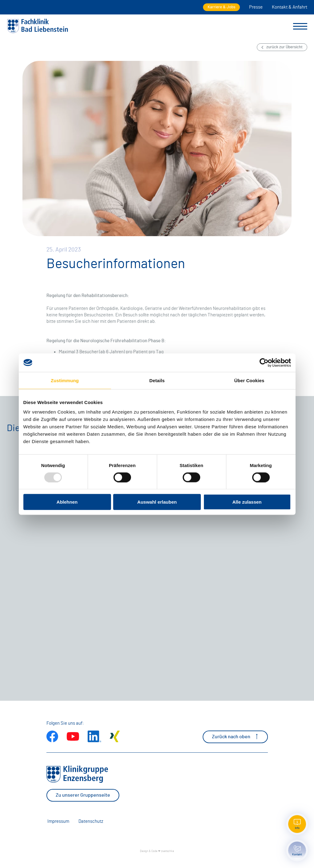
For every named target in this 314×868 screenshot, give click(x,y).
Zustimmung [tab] (65, 380)
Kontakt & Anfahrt (290, 7)
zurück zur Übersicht (282, 47)
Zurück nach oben (235, 737)
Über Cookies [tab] (249, 380)
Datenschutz (91, 821)
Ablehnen (67, 502)
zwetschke (168, 851)
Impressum (58, 821)
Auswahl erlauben (157, 502)
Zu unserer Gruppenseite (83, 795)
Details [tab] (157, 380)
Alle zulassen (247, 502)
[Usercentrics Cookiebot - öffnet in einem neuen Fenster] (264, 363)
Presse (256, 7)
